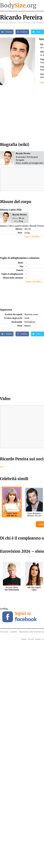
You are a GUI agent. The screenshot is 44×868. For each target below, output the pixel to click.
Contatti (14, 632)
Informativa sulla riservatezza (31, 632)
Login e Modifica (32, 236)
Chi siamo (4, 632)
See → (3, 467)
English (24, 639)
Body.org (18, 5)
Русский (31, 639)
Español (38, 639)
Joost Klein (12, 589)
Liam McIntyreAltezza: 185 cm (34, 514)
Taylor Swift (12, 514)
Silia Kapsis (34, 589)
